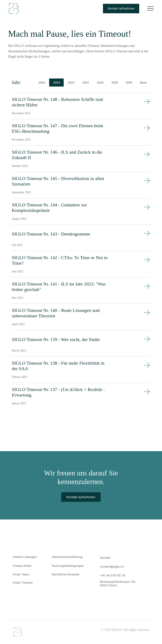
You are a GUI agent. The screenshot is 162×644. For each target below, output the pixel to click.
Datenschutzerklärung (67, 557)
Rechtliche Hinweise (66, 574)
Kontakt (105, 558)
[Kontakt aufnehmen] (121, 9)
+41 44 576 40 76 (113, 575)
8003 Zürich (109, 585)
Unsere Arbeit (22, 566)
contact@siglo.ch (112, 566)
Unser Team (21, 574)
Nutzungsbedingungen (68, 566)
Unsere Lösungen (25, 557)
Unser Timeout (23, 582)
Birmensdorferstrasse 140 (118, 582)
